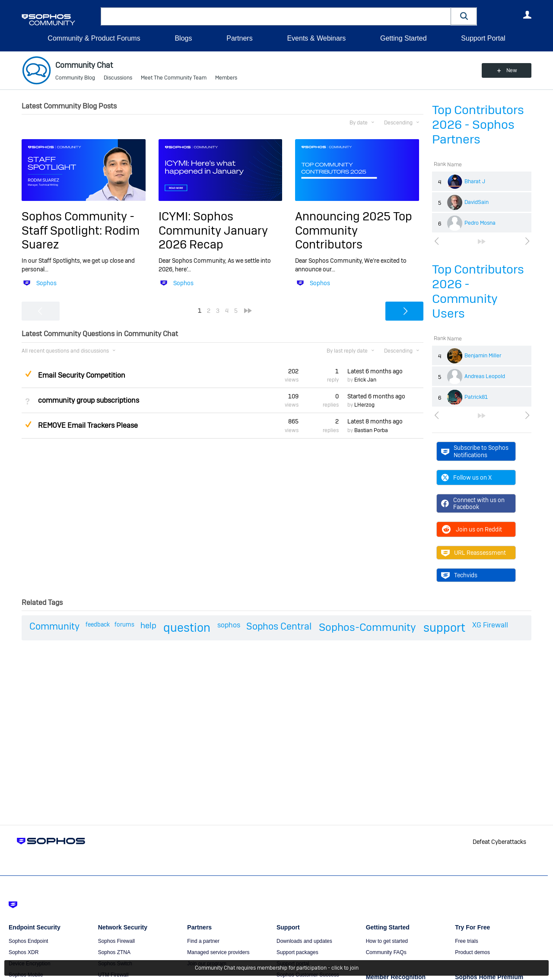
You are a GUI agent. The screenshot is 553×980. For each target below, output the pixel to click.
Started (376, 396)
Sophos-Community (367, 627)
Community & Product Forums (94, 38)
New (512, 70)
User (527, 15)
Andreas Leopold (485, 376)
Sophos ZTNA (114, 952)
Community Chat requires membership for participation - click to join (277, 968)
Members (226, 78)
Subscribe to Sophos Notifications (475, 451)
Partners (239, 38)
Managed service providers (218, 952)
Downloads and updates (304, 941)
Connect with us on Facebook (473, 503)
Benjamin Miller (483, 356)
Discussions (118, 78)
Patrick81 (476, 397)
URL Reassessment (474, 553)
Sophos (46, 283)
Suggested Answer (28, 374)
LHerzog (364, 405)
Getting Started (404, 38)
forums (124, 624)
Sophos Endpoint (28, 941)
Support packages (297, 952)
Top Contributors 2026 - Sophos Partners (478, 125)
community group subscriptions (89, 400)
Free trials (466, 941)
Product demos (472, 952)
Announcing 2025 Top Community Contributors (354, 230)
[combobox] (276, 16)
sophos (229, 625)
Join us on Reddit (472, 529)
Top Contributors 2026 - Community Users (478, 291)
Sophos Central (279, 626)
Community (54, 626)
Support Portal (483, 38)
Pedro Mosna (480, 223)
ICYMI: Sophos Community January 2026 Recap (213, 230)
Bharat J (475, 181)
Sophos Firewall (116, 941)
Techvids (459, 575)
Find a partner (203, 941)
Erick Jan (365, 380)
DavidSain (477, 202)
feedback (98, 624)
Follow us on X (466, 477)
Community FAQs (386, 952)
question (187, 628)
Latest (375, 371)
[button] (464, 16)
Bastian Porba (371, 430)
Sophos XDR (24, 952)
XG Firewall (490, 625)
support (444, 628)
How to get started (387, 941)
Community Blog (75, 78)
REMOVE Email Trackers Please (88, 425)
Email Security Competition (82, 375)
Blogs (183, 38)
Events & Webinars (316, 38)
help (148, 625)
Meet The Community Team (174, 78)
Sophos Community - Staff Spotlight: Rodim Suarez (81, 230)
